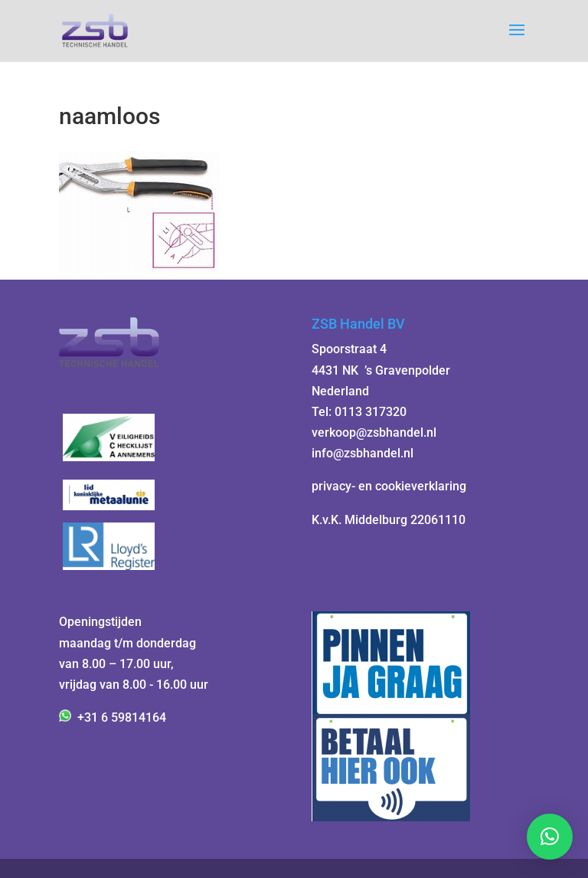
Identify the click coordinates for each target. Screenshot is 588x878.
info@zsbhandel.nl (363, 453)
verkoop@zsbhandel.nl (374, 432)
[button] (550, 837)
